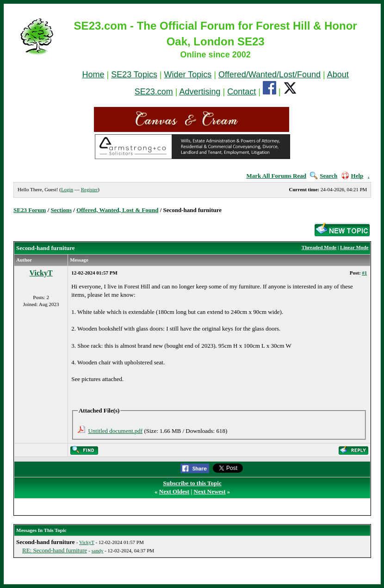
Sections (62, 210)
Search (324, 176)
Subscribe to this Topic (192, 483)
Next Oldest (174, 491)
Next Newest (210, 491)
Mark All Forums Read (276, 176)
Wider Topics (188, 75)
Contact (242, 92)
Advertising (200, 92)
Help (353, 176)
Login (67, 189)
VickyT (41, 273)
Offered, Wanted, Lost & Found (117, 210)
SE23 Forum (30, 210)
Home (93, 75)
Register (90, 189)
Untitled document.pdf (115, 431)
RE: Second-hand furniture (55, 550)
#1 (364, 273)
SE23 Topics (134, 75)
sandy (98, 550)
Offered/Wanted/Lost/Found (269, 75)
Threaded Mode (319, 247)
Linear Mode (354, 247)
